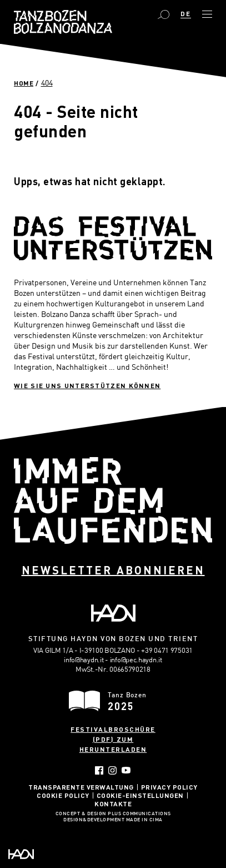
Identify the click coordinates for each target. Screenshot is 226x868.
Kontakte (113, 803)
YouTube (126, 770)
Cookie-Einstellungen (140, 795)
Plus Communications (139, 814)
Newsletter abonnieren (113, 570)
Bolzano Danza (63, 22)
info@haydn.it (84, 659)
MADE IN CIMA (144, 820)
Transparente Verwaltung (81, 787)
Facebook (99, 770)
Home (24, 83)
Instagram (112, 770)
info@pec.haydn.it (136, 659)
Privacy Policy (169, 787)
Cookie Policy (63, 795)
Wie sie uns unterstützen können (87, 385)
